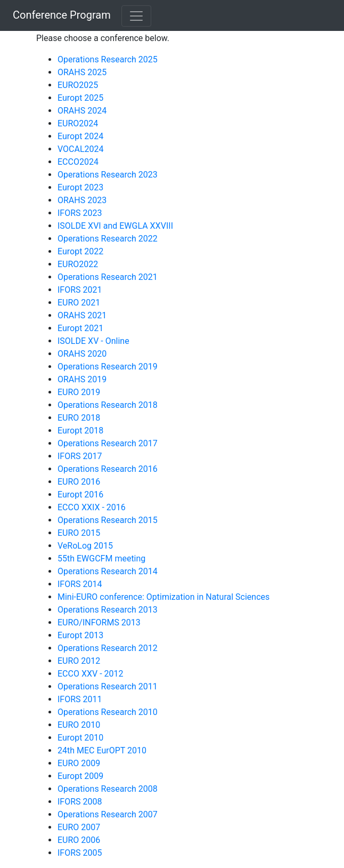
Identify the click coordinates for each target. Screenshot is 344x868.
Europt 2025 (80, 98)
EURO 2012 (79, 661)
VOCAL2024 (81, 149)
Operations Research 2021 (108, 277)
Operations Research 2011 (108, 686)
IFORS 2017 (80, 456)
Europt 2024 (80, 136)
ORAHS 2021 (82, 315)
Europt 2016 (80, 495)
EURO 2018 (79, 418)
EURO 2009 (79, 763)
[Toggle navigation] (136, 16)
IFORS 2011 (80, 699)
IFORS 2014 (80, 584)
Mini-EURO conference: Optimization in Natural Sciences (163, 597)
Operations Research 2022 (108, 239)
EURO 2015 (79, 533)
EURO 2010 (79, 725)
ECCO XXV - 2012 (91, 674)
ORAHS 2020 (82, 354)
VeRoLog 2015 (85, 546)
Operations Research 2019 (108, 367)
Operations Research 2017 (108, 443)
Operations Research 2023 (108, 175)
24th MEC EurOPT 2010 (102, 750)
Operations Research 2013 (108, 610)
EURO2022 (78, 264)
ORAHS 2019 (82, 379)
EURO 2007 (79, 827)
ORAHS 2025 (82, 72)
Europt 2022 (80, 251)
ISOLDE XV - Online (93, 341)
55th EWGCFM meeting (101, 558)
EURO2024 (78, 123)
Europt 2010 (80, 738)
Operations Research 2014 (108, 571)
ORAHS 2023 (82, 200)
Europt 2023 (80, 187)
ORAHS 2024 (82, 111)
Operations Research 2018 (108, 405)
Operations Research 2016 (108, 469)
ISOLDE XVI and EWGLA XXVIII (115, 226)
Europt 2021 (80, 328)
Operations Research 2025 (108, 59)
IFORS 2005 (80, 853)
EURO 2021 (79, 303)
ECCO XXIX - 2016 (92, 507)
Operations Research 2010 (108, 712)
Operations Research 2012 (108, 648)
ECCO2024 (78, 162)
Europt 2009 (80, 776)
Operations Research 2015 (108, 520)
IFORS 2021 (80, 290)
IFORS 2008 (80, 802)
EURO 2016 (79, 482)
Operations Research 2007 (108, 814)
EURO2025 (78, 85)
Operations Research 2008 (108, 789)
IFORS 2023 (80, 213)
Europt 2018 (80, 431)
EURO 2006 (79, 840)
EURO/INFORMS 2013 (99, 622)
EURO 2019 (79, 392)
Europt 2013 (80, 635)
